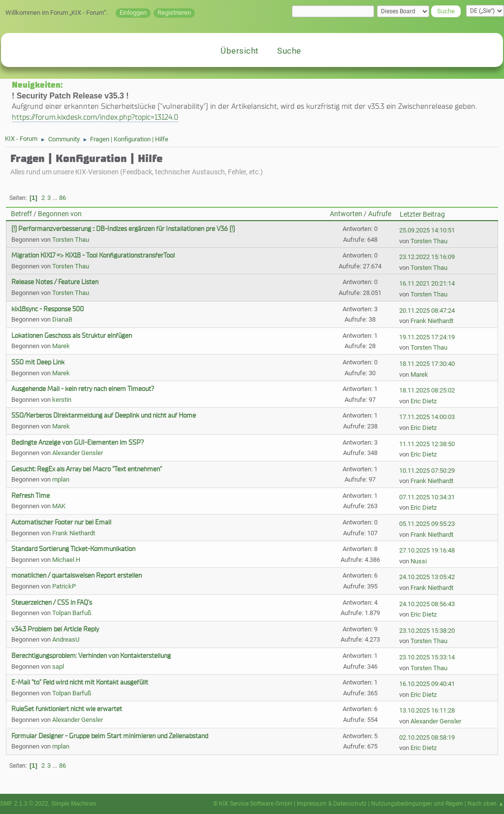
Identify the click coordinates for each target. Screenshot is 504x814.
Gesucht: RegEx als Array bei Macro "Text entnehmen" (87, 469)
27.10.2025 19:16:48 (427, 550)
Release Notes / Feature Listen (55, 282)
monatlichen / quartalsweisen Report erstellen (77, 575)
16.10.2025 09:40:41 (427, 684)
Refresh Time (31, 496)
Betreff (21, 214)
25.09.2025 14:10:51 (427, 230)
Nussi (419, 561)
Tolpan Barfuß (72, 613)
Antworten (346, 214)
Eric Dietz (424, 401)
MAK (59, 506)
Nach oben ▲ (486, 804)
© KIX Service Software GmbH (253, 804)
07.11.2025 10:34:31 (427, 497)
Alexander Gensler (78, 453)
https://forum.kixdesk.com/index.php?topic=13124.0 (95, 117)
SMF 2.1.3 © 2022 (24, 804)
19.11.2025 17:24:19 (427, 337)
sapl (58, 667)
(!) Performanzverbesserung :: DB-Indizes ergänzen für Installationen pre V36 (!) (123, 229)
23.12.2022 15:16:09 (427, 257)
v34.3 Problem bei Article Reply (55, 629)
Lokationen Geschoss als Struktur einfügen (72, 336)
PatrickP (64, 586)
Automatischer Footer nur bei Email (61, 522)
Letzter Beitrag (422, 214)
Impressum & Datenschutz (332, 804)
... (56, 198)
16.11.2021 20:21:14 (427, 283)
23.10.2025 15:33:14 (427, 657)
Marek (61, 346)
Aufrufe (380, 214)
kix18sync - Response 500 (47, 309)
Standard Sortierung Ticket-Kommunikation (73, 549)
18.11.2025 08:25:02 (427, 390)
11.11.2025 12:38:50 (427, 444)
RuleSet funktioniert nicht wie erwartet (67, 709)
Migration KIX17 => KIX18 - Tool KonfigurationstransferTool (93, 255)
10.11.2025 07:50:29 (427, 471)
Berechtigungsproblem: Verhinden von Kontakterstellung (91, 656)
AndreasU (66, 639)
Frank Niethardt (432, 321)
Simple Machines (74, 804)
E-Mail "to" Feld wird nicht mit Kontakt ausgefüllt (80, 682)
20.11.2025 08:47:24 (427, 310)
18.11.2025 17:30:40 (427, 364)
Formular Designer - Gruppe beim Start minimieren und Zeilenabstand (110, 736)
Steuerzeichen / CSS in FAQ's (52, 602)
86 (63, 198)
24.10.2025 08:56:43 (427, 604)
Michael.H (66, 560)
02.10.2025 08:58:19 (427, 737)
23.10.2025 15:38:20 (427, 631)
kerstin (62, 400)
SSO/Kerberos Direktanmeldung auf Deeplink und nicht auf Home (104, 415)
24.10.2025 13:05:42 (427, 577)
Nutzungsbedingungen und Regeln (417, 804)
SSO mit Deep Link (38, 362)
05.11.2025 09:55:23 (427, 524)
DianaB (62, 319)
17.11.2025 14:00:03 (427, 417)
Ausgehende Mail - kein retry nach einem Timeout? (83, 389)
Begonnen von (60, 214)
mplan (61, 479)
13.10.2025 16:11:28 (427, 710)
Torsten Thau (71, 240)
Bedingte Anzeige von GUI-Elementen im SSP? (78, 442)
